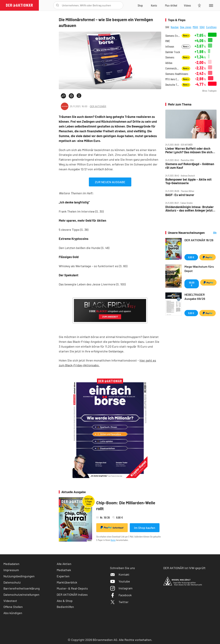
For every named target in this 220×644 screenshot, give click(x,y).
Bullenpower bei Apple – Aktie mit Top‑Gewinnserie (188, 181)
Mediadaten (11, 564)
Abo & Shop (65, 601)
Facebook (121, 595)
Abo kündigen (13, 613)
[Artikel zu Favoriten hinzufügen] (79, 96)
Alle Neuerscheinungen (211, 233)
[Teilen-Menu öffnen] (63, 96)
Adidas (169, 63)
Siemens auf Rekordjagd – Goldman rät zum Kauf (190, 166)
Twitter (119, 602)
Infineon (170, 46)
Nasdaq (175, 27)
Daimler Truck (173, 52)
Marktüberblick (67, 582)
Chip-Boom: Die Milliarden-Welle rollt (126, 506)
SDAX (202, 27)
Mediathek (64, 570)
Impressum (11, 570)
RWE (168, 41)
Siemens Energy (172, 36)
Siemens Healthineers (177, 74)
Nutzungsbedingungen (19, 576)
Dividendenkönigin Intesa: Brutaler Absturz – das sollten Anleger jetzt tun (189, 209)
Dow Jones (186, 27)
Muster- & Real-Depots (72, 588)
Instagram (121, 588)
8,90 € (191, 257)
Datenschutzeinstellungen (21, 595)
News (186, 35)
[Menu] (210, 5)
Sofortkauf (112, 528)
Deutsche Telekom (172, 85)
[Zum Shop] (140, 5)
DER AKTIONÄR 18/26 (199, 240)
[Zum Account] (154, 5)
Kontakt (120, 574)
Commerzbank (172, 68)
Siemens (170, 57)
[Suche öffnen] (57, 5)
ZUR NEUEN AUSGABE (110, 182)
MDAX (195, 27)
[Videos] (187, 5)
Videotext (10, 601)
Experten (63, 576)
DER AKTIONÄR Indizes (72, 595)
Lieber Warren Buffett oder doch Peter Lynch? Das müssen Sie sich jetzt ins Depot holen (189, 150)
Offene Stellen (13, 607)
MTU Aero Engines (172, 79)
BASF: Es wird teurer (180, 195)
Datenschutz (12, 582)
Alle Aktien (64, 564)
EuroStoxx (211, 27)
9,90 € (191, 313)
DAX (167, 27)
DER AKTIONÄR (98, 106)
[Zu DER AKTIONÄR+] (171, 5)
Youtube (120, 581)
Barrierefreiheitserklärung (22, 588)
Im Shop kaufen (145, 528)
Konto (113, 540)
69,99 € (192, 284)
